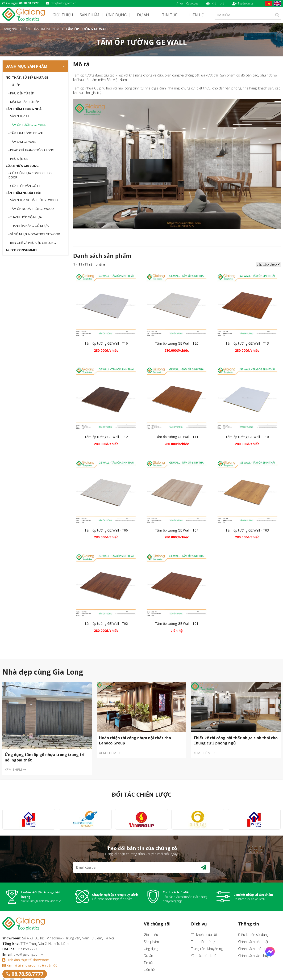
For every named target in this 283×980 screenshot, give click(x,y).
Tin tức (149, 963)
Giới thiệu (151, 935)
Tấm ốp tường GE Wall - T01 (177, 623)
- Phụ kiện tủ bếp (21, 93)
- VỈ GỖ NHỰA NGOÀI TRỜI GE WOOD (34, 234)
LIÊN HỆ (197, 15)
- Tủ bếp (14, 85)
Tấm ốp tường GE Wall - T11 (177, 437)
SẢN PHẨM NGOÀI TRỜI (23, 193)
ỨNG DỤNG (116, 15)
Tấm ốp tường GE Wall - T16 (106, 343)
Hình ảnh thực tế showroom (26, 960)
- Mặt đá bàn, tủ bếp (24, 102)
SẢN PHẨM (89, 15)
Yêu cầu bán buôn (205, 956)
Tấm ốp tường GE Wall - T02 (106, 623)
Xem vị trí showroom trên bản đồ (30, 965)
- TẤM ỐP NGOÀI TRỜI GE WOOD (31, 209)
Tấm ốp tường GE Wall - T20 (177, 343)
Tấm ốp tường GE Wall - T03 (247, 530)
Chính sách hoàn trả (253, 949)
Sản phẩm (151, 942)
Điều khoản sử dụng (253, 935)
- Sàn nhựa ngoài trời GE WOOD (33, 200)
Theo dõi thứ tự (203, 942)
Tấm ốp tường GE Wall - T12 (106, 437)
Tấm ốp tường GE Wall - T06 (106, 530)
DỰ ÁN (143, 15)
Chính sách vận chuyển (255, 956)
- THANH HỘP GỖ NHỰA (25, 217)
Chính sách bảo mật (253, 942)
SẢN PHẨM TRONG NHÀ (24, 109)
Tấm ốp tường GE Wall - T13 (247, 343)
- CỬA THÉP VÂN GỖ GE (25, 186)
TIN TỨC (170, 15)
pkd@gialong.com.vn (61, 3)
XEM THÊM (15, 770)
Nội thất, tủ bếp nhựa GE (27, 77)
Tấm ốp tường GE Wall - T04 (177, 530)
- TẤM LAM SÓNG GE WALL (27, 133)
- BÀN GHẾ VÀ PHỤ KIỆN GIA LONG (32, 243)
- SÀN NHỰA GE (19, 116)
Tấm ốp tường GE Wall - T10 (247, 437)
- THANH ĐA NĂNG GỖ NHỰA (29, 226)
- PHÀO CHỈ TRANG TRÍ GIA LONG (31, 150)
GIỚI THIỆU (63, 15)
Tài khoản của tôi (204, 935)
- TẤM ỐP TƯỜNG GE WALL (27, 125)
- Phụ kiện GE (18, 159)
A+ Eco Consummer (22, 250)
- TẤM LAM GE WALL (22, 142)
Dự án (148, 956)
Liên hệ (149, 969)
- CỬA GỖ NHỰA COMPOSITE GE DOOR (31, 175)
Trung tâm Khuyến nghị (208, 949)
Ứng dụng (151, 949)
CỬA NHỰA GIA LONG (22, 166)
